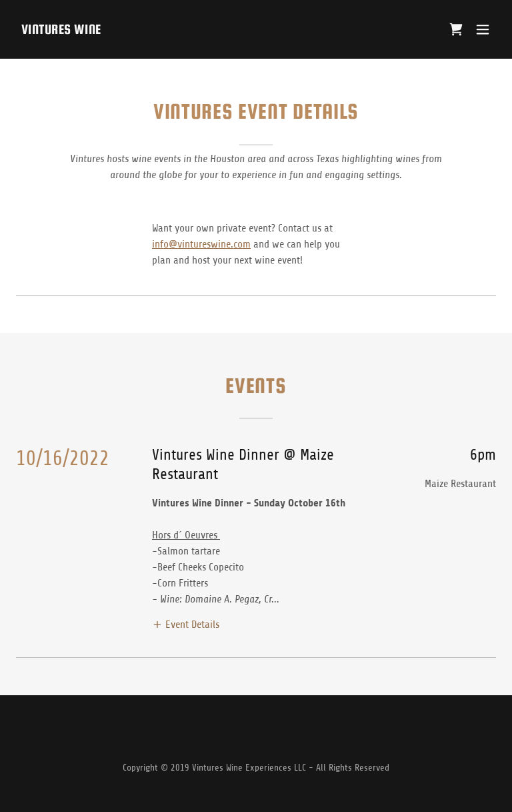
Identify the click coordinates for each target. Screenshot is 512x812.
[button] (483, 29)
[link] (61, 31)
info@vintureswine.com (201, 244)
